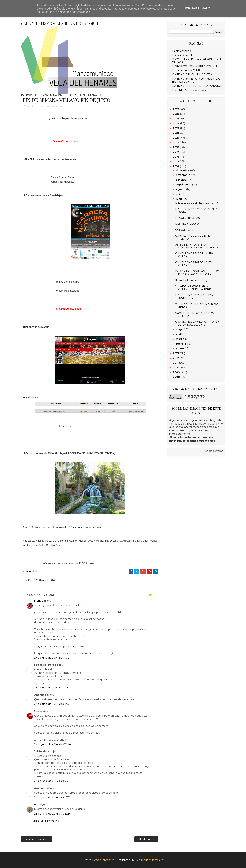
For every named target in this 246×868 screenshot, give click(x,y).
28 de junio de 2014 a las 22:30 (53, 814)
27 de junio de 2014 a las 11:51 (52, 688)
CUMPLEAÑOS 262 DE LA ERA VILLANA (194, 314)
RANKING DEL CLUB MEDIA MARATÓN (197, 86)
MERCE (39, 601)
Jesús (38, 711)
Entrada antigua (146, 839)
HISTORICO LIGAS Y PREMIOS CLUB (195, 66)
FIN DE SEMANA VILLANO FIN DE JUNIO (197, 210)
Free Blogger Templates (150, 860)
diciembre (183, 170)
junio (180, 199)
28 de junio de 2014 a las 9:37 (52, 781)
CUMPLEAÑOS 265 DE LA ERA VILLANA (194, 237)
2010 (176, 368)
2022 (177, 128)
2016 (176, 157)
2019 (176, 142)
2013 (176, 353)
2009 (177, 372)
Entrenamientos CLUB (186, 70)
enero (180, 348)
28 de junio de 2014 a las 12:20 (52, 797)
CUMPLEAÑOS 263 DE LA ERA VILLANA (194, 264)
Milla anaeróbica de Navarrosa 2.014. (197, 203)
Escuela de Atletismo (185, 55)
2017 (176, 152)
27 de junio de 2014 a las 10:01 (52, 658)
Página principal (182, 51)
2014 (176, 166)
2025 (177, 114)
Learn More (191, 9)
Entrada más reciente (36, 839)
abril (179, 334)
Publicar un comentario (45, 821)
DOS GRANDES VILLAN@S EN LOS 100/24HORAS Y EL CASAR (197, 273)
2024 (177, 119)
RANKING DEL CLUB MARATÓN (192, 75)
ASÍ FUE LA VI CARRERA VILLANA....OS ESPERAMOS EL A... (198, 246)
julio (179, 194)
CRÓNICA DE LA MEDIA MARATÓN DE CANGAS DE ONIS (197, 323)
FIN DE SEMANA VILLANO (50, 106)
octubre (182, 180)
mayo (180, 329)
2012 (176, 358)
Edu (37, 804)
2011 (176, 363)
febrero (181, 344)
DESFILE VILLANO (187, 224)
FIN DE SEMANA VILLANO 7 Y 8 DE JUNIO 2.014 (198, 297)
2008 (177, 377)
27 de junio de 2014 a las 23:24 (52, 744)
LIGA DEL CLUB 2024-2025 (189, 90)
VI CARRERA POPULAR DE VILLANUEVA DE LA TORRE (194, 288)
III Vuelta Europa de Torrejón (193, 280)
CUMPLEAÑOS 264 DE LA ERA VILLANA (194, 255)
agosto (181, 189)
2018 (176, 147)
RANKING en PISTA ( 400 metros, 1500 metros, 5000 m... (196, 80)
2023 (177, 123)
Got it (206, 9)
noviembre (183, 175)
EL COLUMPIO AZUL (188, 218)
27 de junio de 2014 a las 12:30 (52, 704)
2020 (177, 138)
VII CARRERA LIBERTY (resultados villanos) (197, 305)
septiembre (184, 185)
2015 (176, 161)
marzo (180, 339)
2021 (176, 133)
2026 (177, 109)
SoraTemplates (105, 860)
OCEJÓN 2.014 (184, 230)
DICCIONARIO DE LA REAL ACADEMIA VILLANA (197, 61)
